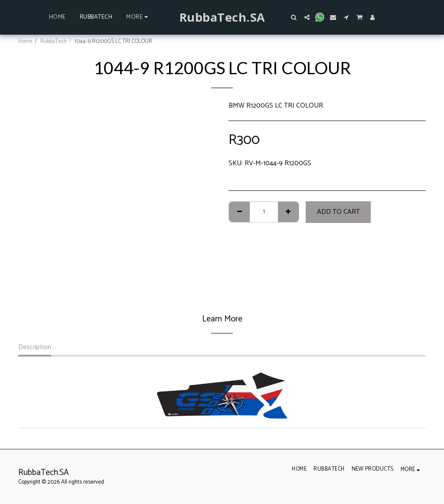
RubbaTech (54, 41)
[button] (294, 17)
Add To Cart (338, 212)
